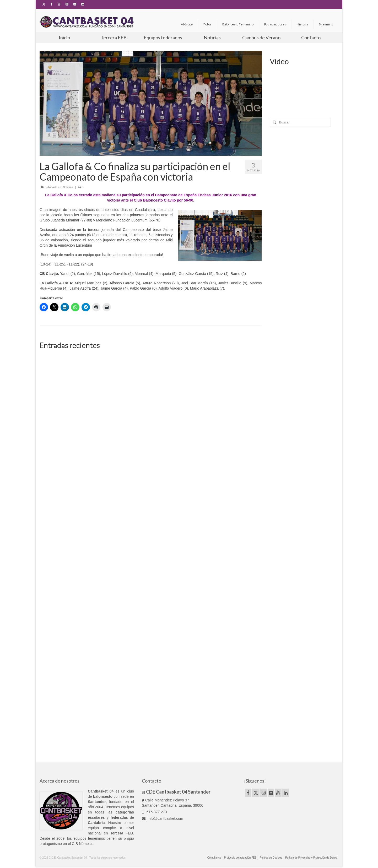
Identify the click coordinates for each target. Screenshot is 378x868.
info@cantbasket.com (163, 818)
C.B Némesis (83, 844)
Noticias (68, 187)
